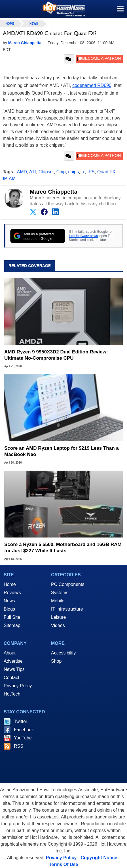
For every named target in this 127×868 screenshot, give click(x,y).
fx (83, 172)
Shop (56, 661)
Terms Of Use (64, 864)
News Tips (14, 669)
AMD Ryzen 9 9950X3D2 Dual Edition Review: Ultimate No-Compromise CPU (56, 355)
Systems (60, 593)
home (10, 24)
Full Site (12, 617)
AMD (22, 172)
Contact (11, 678)
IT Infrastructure (67, 609)
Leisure (58, 617)
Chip (61, 172)
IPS (91, 172)
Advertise (13, 661)
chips (74, 172)
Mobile (58, 601)
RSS (19, 746)
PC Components (68, 584)
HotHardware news (83, 236)
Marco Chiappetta (54, 192)
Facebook (24, 730)
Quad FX (106, 172)
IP (5, 179)
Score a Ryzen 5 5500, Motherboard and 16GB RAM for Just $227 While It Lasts (63, 548)
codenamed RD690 (92, 85)
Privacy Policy (18, 686)
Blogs (9, 609)
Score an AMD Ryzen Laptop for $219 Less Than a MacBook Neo (62, 451)
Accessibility (63, 653)
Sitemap (12, 625)
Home (10, 584)
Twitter (21, 721)
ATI (33, 172)
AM (12, 179)
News (34, 24)
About (10, 653)
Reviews (12, 593)
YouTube (23, 738)
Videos (58, 625)
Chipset (46, 172)
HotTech (12, 694)
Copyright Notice (99, 858)
